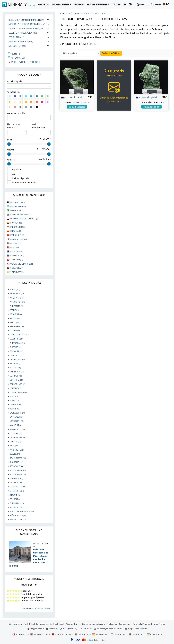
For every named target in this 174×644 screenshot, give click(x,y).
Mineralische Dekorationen (27, 24)
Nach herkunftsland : (39, 126)
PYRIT (14, 445)
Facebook (52, 629)
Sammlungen (80, 13)
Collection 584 (111, 53)
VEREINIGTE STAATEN (22, 264)
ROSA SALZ (16, 466)
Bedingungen (15, 624)
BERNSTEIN (17, 326)
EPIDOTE (15, 355)
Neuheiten (15, 54)
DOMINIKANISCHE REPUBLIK (24, 219)
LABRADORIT (18, 413)
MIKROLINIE (17, 429)
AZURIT (15, 318)
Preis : (10, 140)
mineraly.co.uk (39, 634)
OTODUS (15, 441)
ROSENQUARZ (18, 470)
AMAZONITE (17, 293)
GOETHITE (16, 380)
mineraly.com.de (62, 634)
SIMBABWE (17, 272)
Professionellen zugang (119, 624)
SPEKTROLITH (18, 487)
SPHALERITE (17, 491)
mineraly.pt (136, 634)
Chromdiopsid (97, 13)
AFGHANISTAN (19, 202)
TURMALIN (17, 503)
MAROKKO (17, 235)
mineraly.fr (20, 634)
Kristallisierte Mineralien (26, 28)
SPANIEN (16, 223)
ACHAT (15, 289)
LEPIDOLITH (17, 421)
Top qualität (17, 58)
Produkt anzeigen (77, 107)
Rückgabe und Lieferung (93, 624)
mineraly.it (82, 634)
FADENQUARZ (18, 359)
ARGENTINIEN (18, 206)
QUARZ (15, 454)
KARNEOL (16, 404)
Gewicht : (12, 150)
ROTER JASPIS (18, 474)
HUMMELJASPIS (19, 392)
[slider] (9, 144)
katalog (66, 13)
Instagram (67, 629)
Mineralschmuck (21, 41)
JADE (14, 396)
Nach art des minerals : (14, 126)
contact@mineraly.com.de (110, 629)
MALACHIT (16, 425)
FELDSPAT (15, 363)
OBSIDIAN (16, 433)
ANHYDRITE (16, 306)
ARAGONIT (16, 314)
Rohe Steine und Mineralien (26, 20)
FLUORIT (15, 368)
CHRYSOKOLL (17, 343)
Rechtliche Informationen (36, 624)
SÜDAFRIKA (17, 268)
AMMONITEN (17, 302)
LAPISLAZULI (17, 417)
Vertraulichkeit (57, 624)
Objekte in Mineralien (23, 33)
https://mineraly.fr (138, 629)
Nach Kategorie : (15, 81)
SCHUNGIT (16, 478)
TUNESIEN (17, 260)
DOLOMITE (16, 351)
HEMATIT (15, 388)
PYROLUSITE (17, 450)
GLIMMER (16, 376)
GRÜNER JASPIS (18, 384)
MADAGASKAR (19, 239)
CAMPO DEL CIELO (20, 335)
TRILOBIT (16, 499)
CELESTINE (16, 339)
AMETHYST (17, 298)
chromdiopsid (71, 97)
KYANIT (14, 409)
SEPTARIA (16, 482)
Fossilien (16, 37)
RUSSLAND (17, 255)
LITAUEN (16, 231)
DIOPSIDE (16, 347)
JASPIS (15, 400)
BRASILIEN (17, 210)
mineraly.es (100, 634)
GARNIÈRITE (17, 372)
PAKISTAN (16, 251)
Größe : (11, 160)
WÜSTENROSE (18, 515)
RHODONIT (16, 462)
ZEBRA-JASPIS (18, 520)
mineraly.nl (118, 634)
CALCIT (15, 330)
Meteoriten (17, 46)
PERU (14, 247)
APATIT (15, 310)
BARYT (15, 322)
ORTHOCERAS (18, 437)
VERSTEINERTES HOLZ (22, 511)
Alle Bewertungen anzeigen (36, 609)
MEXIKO (16, 243)
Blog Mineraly (36, 629)
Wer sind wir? (73, 624)
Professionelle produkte (25, 62)
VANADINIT (16, 507)
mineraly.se (154, 634)
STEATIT (15, 495)
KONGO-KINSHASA (20, 214)
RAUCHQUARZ (18, 458)
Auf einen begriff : (16, 113)
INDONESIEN (18, 227)
